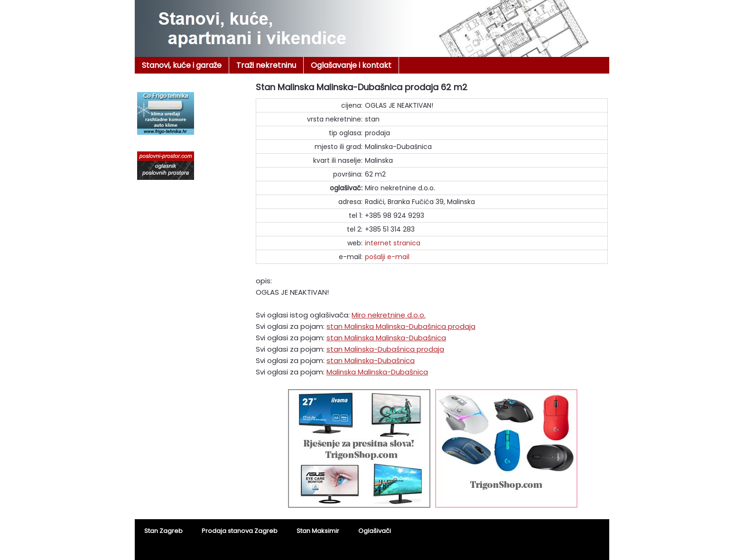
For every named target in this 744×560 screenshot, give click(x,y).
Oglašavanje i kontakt (351, 65)
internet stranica (393, 243)
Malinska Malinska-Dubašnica (377, 372)
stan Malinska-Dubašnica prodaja (385, 349)
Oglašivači (375, 531)
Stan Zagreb (163, 531)
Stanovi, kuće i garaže (182, 65)
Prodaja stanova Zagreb (240, 531)
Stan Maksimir (318, 531)
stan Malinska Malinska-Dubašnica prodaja (401, 326)
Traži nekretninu (266, 65)
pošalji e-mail (387, 257)
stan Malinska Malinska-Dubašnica (386, 338)
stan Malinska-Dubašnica (371, 360)
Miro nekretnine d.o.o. (389, 315)
